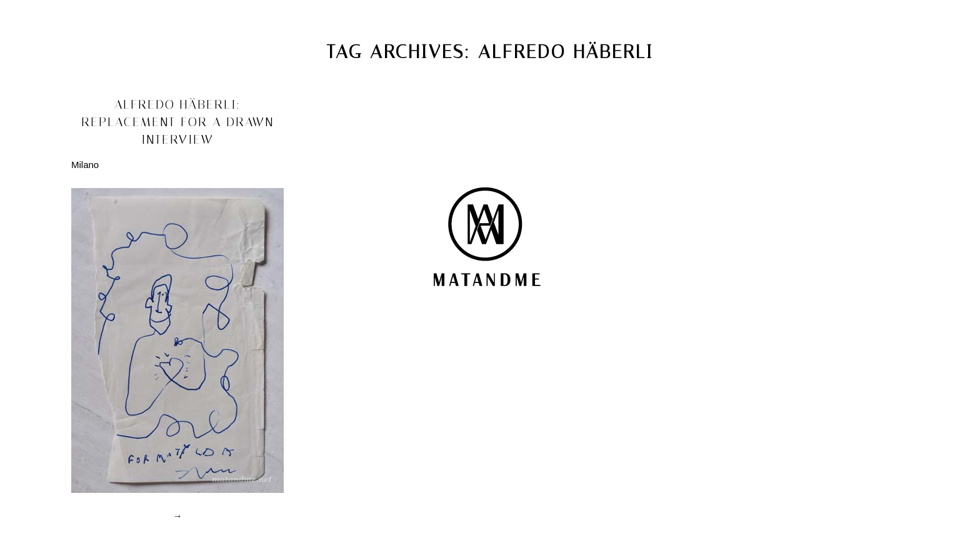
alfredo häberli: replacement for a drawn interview (177, 122)
